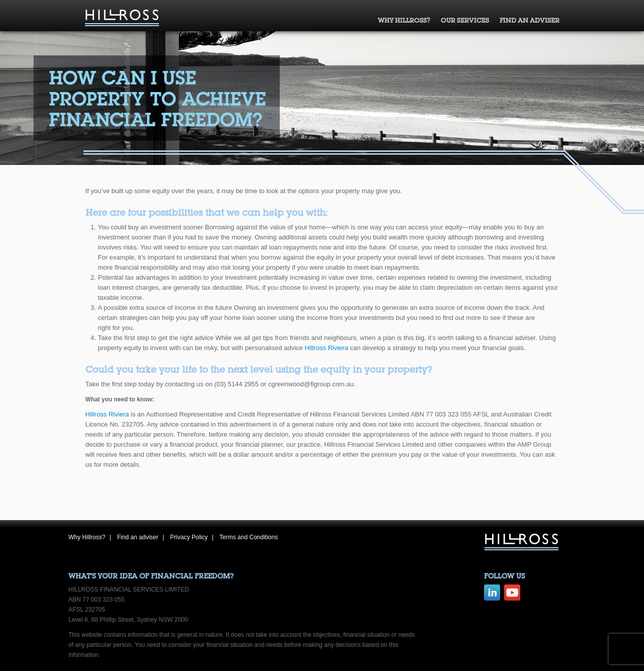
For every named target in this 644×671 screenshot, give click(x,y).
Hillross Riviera (326, 348)
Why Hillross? (404, 20)
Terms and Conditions (249, 537)
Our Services (465, 20)
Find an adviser (530, 20)
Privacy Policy (189, 537)
